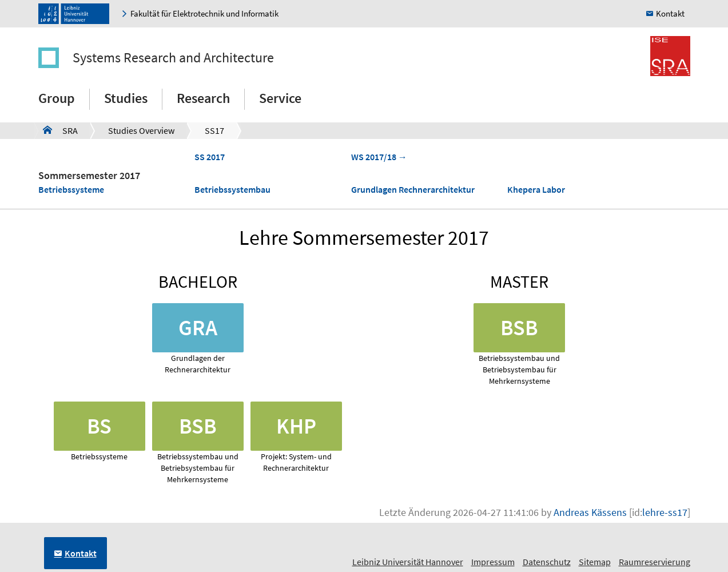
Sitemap (595, 562)
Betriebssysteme (71, 189)
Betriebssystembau (232, 189)
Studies (126, 98)
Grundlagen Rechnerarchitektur (413, 189)
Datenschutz (547, 562)
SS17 (214, 130)
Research (203, 98)
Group (57, 98)
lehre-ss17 (665, 512)
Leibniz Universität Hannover (408, 562)
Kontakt (670, 13)
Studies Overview (141, 130)
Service (280, 98)
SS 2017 (210, 157)
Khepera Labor (536, 189)
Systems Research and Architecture (173, 57)
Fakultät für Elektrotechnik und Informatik (204, 13)
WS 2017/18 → (379, 157)
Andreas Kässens (590, 512)
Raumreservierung (655, 562)
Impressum (493, 562)
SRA (60, 130)
